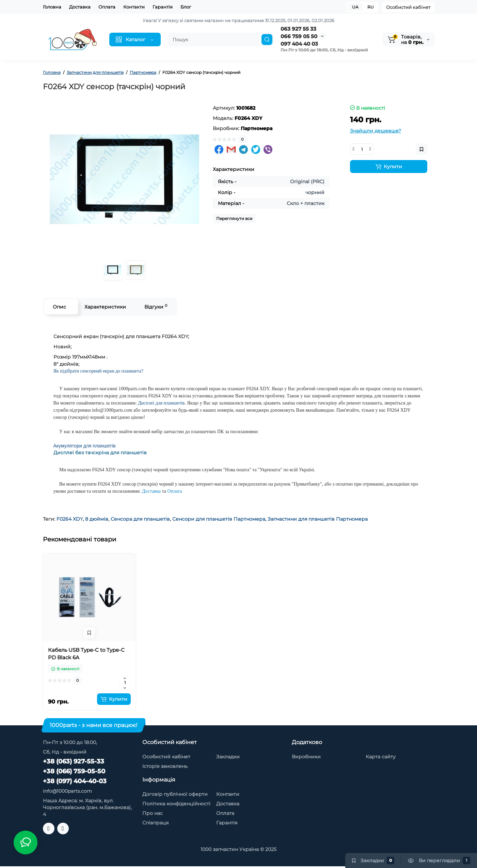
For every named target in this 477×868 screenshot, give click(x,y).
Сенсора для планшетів (140, 519)
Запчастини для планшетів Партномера (318, 519)
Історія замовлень (165, 766)
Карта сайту (381, 757)
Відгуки (156, 307)
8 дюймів (97, 519)
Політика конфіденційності (176, 804)
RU (371, 7)
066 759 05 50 (299, 36)
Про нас (153, 813)
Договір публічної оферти (175, 794)
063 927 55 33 (298, 29)
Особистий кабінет (408, 7)
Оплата (107, 7)
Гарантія (163, 7)
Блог (186, 7)
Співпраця (155, 823)
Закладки (228, 757)
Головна (52, 7)
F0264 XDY (70, 519)
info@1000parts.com (67, 791)
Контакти (134, 7)
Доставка (80, 7)
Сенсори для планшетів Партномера (219, 519)
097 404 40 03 (299, 44)
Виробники (306, 757)
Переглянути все (234, 218)
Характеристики (105, 307)
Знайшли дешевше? (376, 131)
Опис (59, 307)
